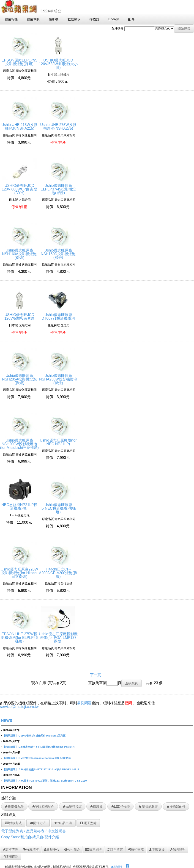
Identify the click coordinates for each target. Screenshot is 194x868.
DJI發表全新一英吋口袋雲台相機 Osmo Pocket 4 (46, 747)
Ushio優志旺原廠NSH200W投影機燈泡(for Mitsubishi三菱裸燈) (19, 442)
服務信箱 (117, 867)
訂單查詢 (11, 849)
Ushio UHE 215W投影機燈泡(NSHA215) (19, 125)
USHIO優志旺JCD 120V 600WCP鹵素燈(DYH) (19, 187)
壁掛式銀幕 (148, 806)
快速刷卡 (93, 849)
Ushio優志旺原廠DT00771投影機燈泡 (58, 315)
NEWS (7, 721)
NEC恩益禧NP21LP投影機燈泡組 (19, 505)
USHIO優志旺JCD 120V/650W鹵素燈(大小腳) (58, 62)
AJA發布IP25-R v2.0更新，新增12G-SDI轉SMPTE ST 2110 (53, 781)
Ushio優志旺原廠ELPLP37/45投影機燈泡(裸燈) (58, 187)
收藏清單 (31, 849)
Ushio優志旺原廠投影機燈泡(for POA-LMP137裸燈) (58, 636)
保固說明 (178, 849)
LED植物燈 (120, 806)
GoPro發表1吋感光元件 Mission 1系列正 (42, 736)
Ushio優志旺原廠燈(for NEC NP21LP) (58, 440)
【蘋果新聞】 (10, 736)
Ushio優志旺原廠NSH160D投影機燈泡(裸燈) (58, 252)
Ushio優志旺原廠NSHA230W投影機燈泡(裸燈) (58, 377)
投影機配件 (14, 806)
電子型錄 (88, 823)
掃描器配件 (176, 806)
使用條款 (11, 856)
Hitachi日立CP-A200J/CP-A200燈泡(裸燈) (58, 571)
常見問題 (84, 703)
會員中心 (52, 849)
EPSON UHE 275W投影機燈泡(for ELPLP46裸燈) (19, 636)
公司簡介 (72, 849)
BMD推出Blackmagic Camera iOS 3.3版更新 (45, 758)
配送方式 (38, 823)
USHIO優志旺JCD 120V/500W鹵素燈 (19, 315)
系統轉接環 (72, 806)
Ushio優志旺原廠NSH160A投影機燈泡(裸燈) (19, 252)
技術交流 (136, 849)
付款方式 (13, 823)
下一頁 (96, 675)
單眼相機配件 (43, 806)
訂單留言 (115, 849)
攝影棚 (96, 806)
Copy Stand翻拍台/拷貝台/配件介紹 (30, 837)
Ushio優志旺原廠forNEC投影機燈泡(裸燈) (58, 507)
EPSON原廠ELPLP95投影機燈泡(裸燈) (19, 60)
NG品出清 (63, 823)
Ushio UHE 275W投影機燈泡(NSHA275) (58, 125)
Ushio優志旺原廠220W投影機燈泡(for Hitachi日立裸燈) (19, 571)
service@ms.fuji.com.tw (19, 707)
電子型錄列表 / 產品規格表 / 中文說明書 (34, 831)
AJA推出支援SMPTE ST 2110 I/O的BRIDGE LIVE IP (49, 769)
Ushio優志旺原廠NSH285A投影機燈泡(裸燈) (19, 377)
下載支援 (157, 849)
